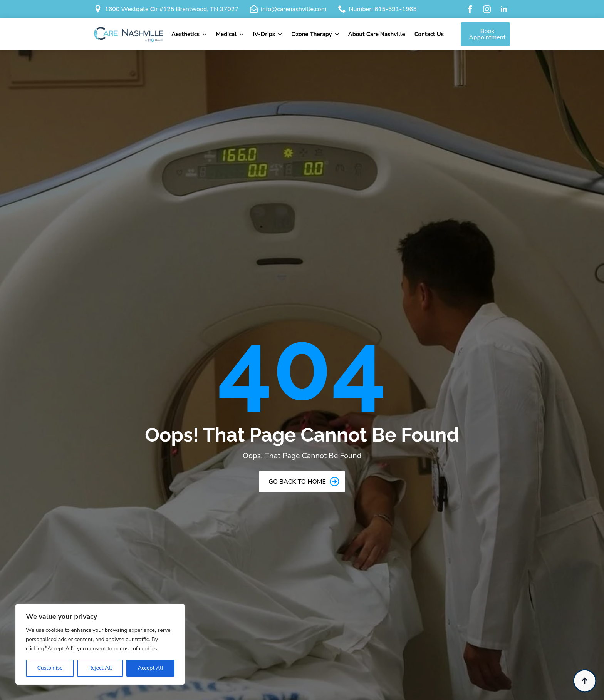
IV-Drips (264, 34)
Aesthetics (185, 34)
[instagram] (487, 9)
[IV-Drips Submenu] (281, 34)
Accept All (151, 668)
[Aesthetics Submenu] (205, 34)
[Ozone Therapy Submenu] (338, 34)
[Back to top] (585, 681)
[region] (100, 644)
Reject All (100, 668)
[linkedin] (504, 9)
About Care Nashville (377, 34)
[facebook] (470, 9)
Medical (226, 34)
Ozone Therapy (311, 34)
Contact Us (429, 34)
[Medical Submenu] (242, 34)
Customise (50, 668)
